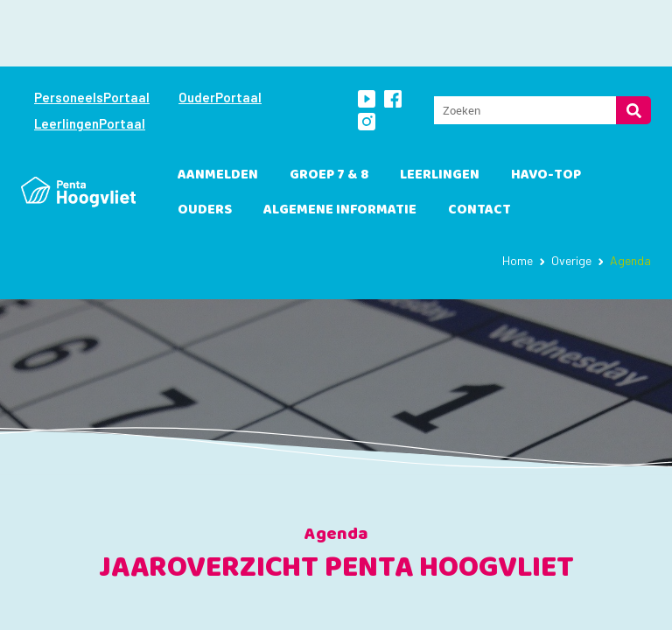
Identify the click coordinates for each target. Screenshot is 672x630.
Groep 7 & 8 (329, 108)
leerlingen (440, 108)
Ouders (205, 143)
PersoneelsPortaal (92, 31)
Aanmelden (218, 108)
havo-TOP (546, 108)
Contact (479, 143)
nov (380, 609)
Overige (571, 194)
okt (302, 609)
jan (536, 609)
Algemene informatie (340, 143)
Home (518, 194)
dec (458, 609)
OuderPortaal (220, 31)
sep (225, 609)
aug (148, 609)
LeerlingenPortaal (90, 57)
